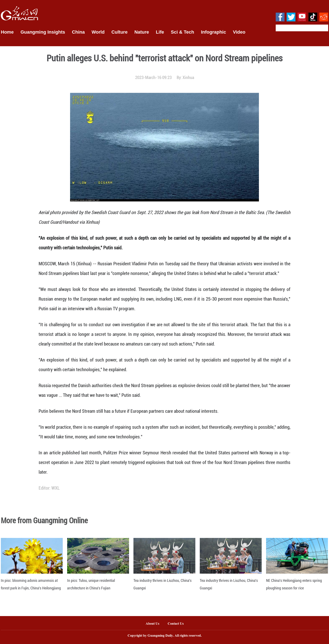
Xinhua (188, 78)
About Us (152, 624)
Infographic (214, 32)
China (78, 32)
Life (160, 32)
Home (7, 32)
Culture (119, 32)
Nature (142, 32)
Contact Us (178, 624)
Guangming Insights (43, 32)
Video (239, 32)
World (98, 32)
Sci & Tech (182, 32)
